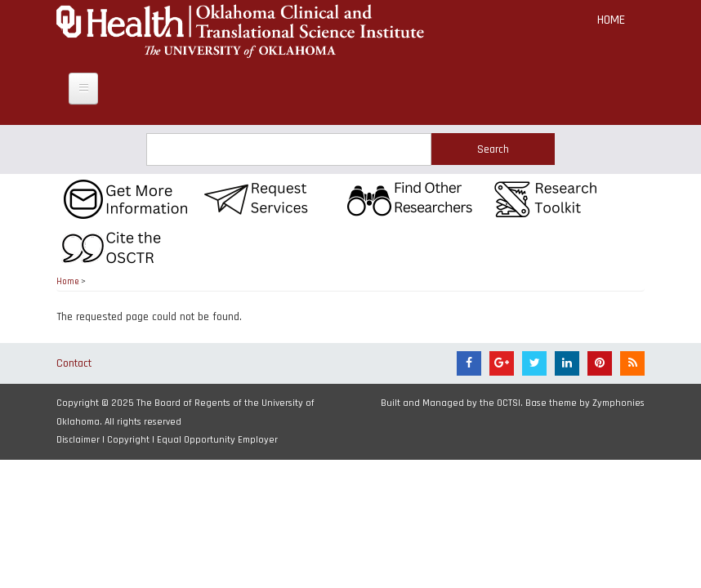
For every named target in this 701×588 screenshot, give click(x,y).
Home (611, 20)
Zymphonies (618, 403)
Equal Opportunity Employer (217, 440)
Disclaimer (78, 440)
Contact (74, 363)
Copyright (128, 440)
